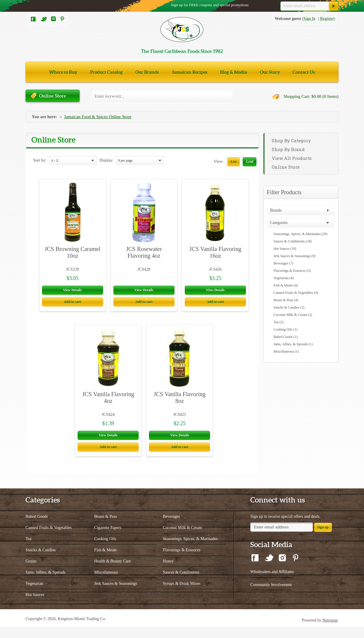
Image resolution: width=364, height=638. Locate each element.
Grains (31, 572)
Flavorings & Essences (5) (292, 271)
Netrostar (330, 631)
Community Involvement (271, 596)
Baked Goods (37, 528)
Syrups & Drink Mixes (182, 595)
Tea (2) (279, 322)
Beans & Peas (106, 528)
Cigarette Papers (108, 539)
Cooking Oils (105, 550)
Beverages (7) (283, 263)
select (94, 161)
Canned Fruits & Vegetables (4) (296, 293)
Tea (28, 550)
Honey (168, 572)
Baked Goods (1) (286, 337)
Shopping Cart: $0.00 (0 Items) (311, 96)
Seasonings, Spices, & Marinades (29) (300, 234)
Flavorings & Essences (182, 561)
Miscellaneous (106, 583)
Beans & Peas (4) (286, 300)
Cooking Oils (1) (285, 329)
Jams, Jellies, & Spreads (46, 583)
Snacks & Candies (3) (289, 307)
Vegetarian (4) (284, 278)
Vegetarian (34, 595)
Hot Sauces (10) (285, 249)
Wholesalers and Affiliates (272, 583)
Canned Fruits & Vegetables (49, 539)
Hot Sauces (35, 606)
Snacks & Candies (41, 561)
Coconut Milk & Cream (182, 539)
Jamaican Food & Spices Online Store (98, 117)
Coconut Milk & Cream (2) (293, 315)
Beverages (171, 528)
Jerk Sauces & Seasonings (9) (295, 256)
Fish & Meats (105, 561)
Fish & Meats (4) (286, 285)
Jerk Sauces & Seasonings (116, 595)
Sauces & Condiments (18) (293, 241)
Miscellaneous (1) (286, 351)
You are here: (44, 117)
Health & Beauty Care (113, 572)
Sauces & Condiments (181, 583)
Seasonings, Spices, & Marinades (190, 550)
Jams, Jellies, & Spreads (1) (293, 344)
